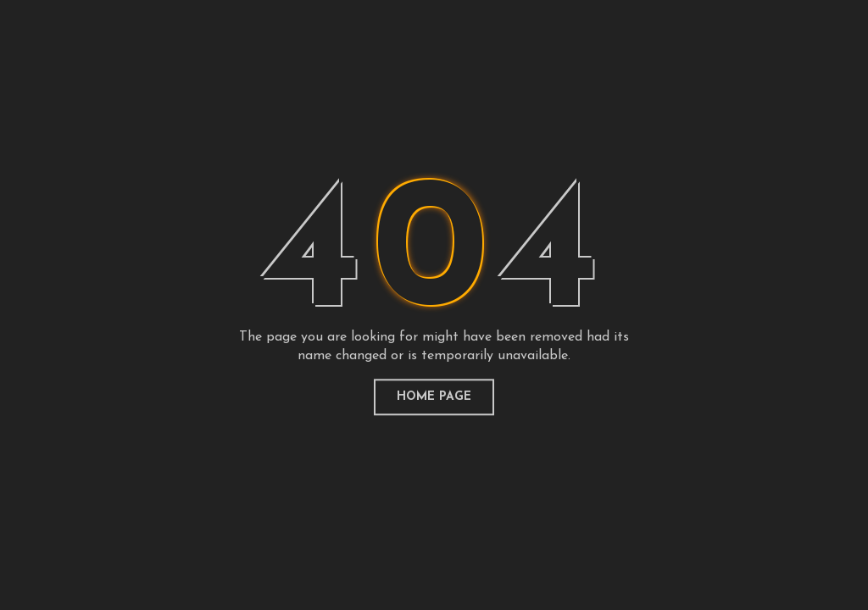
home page (434, 397)
